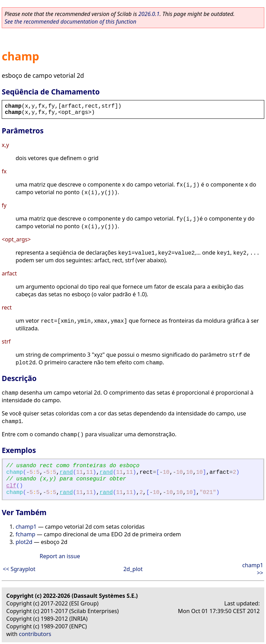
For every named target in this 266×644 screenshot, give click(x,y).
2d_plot (133, 569)
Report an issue (60, 556)
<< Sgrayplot (19, 569)
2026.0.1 (149, 14)
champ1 (26, 527)
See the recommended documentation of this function (70, 22)
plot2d (24, 542)
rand (66, 472)
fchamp (25, 534)
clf (11, 486)
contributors (35, 634)
